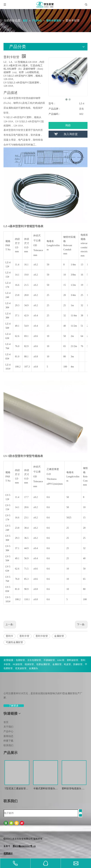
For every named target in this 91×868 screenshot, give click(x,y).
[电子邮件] (41, 813)
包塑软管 (20, 660)
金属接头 (33, 668)
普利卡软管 (42, 636)
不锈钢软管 (49, 660)
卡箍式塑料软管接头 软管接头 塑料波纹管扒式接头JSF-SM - (45, 789)
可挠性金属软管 (14, 642)
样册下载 (8, 741)
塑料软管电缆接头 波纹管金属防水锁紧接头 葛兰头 (74, 789)
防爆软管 (78, 664)
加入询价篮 (71, 134)
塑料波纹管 (73, 660)
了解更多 (14, 706)
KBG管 (61, 660)
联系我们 (8, 745)
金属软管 (59, 636)
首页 (6, 722)
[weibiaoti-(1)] (6, 685)
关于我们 (8, 727)
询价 (68, 125)
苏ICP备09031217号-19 (24, 846)
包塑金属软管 (43, 664)
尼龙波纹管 (21, 668)
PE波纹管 (18, 664)
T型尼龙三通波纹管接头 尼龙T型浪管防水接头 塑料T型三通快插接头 (17, 789)
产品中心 (8, 731)
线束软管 (29, 664)
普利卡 (9, 636)
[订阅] (80, 813)
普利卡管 (24, 636)
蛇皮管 (67, 664)
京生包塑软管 (34, 660)
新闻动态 (8, 736)
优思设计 (8, 853)
